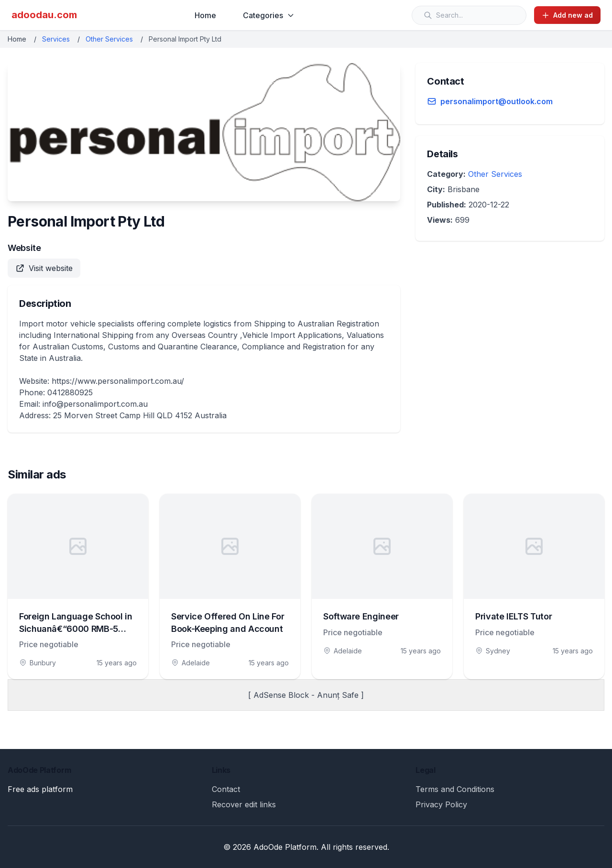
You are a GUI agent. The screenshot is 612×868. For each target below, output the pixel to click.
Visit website (44, 268)
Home (205, 15)
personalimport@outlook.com (497, 101)
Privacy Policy (441, 804)
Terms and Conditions (455, 789)
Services (56, 39)
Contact (226, 789)
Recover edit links (244, 804)
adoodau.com (44, 15)
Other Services (109, 39)
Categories (269, 15)
